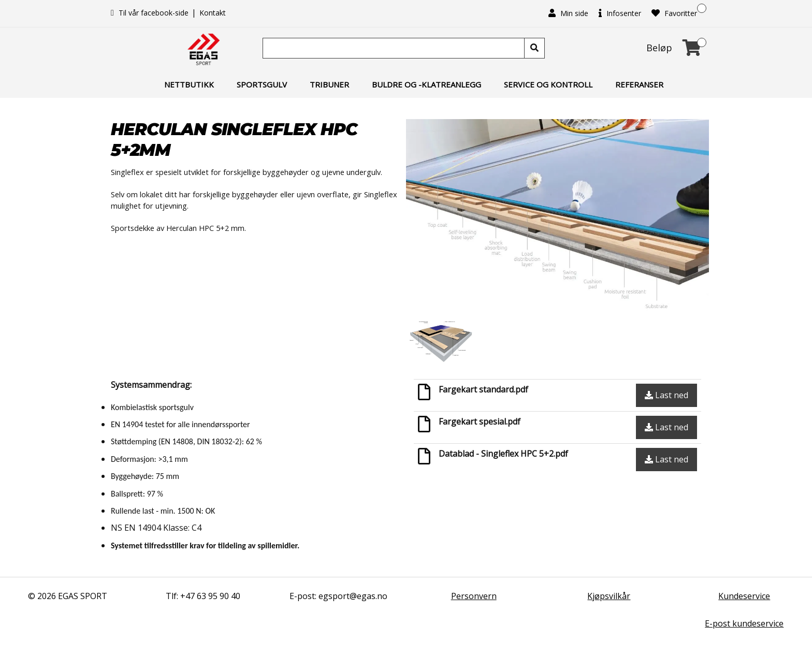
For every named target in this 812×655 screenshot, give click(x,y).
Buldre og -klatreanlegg (426, 84)
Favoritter (674, 13)
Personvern (474, 596)
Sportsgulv (262, 84)
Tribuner (329, 84)
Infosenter (620, 13)
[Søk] (395, 48)
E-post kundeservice (744, 623)
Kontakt (213, 13)
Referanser (639, 84)
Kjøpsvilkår (609, 596)
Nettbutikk (189, 84)
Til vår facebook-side (151, 13)
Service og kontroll (548, 84)
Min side (568, 13)
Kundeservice (744, 596)
